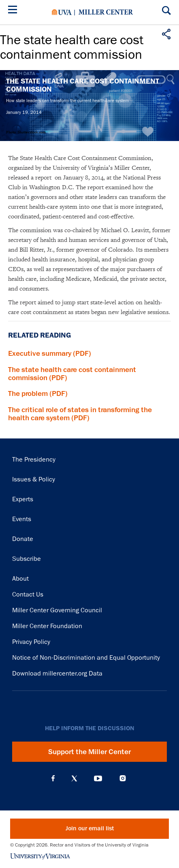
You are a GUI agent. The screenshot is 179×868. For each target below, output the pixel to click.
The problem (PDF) (38, 393)
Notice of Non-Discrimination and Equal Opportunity (86, 658)
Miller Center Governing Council (57, 610)
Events (22, 519)
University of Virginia (62, 12)
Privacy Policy (31, 642)
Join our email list (90, 828)
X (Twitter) (74, 778)
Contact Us (28, 594)
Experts (23, 499)
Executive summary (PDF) (50, 353)
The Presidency (34, 460)
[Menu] (14, 11)
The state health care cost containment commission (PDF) (72, 374)
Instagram (123, 778)
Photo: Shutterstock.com (26, 132)
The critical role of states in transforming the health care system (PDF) (80, 414)
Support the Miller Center (89, 752)
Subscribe (27, 559)
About (20, 579)
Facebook (53, 778)
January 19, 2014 (24, 112)
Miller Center (106, 12)
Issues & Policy (34, 479)
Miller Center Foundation (47, 626)
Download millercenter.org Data (57, 673)
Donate (23, 539)
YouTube (98, 778)
